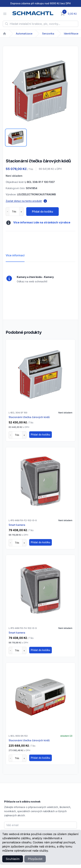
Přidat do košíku (42, 212)
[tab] (16, 138)
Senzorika (48, 34)
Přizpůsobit (35, 859)
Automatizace (24, 34)
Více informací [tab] (15, 255)
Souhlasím (13, 859)
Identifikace (71, 34)
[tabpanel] (40, 90)
